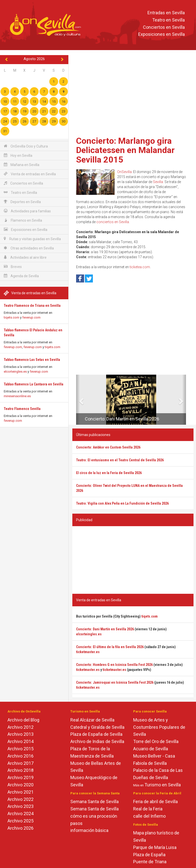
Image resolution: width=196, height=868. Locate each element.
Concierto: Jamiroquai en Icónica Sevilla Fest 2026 (115, 682)
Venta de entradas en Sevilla (30, 174)
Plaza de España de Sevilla (96, 734)
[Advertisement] (133, 94)
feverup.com (31, 317)
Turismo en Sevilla (163, 785)
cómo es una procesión (94, 816)
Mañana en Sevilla (22, 165)
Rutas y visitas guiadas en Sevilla (32, 239)
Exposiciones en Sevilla (161, 34)
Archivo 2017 (21, 763)
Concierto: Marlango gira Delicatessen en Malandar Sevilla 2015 (125, 150)
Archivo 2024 (21, 814)
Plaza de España (149, 855)
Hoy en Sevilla (18, 155)
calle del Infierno (149, 816)
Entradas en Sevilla (166, 13)
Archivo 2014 (21, 741)
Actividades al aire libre (25, 257)
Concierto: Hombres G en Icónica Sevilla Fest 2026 (114, 665)
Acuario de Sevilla (151, 749)
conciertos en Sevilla (113, 222)
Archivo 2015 (21, 749)
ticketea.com (140, 267)
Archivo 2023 (21, 806)
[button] (78, 400)
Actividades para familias (27, 211)
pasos (76, 823)
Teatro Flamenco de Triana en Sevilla (32, 306)
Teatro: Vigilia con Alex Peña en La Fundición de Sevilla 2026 (122, 503)
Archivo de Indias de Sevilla (97, 741)
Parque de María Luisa (155, 847)
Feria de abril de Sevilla (155, 802)
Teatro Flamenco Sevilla (22, 409)
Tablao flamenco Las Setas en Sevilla (32, 360)
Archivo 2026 (21, 828)
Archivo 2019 (21, 777)
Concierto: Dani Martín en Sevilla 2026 (122, 419)
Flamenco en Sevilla (23, 220)
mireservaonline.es (17, 396)
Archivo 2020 (21, 785)
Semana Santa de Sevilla (94, 802)
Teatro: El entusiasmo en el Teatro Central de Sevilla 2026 (120, 460)
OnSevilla (124, 172)
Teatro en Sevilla (168, 20)
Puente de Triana (150, 862)
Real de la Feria (148, 809)
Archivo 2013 (21, 734)
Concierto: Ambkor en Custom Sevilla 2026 (108, 447)
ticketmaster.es (88, 652)
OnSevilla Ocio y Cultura (26, 146)
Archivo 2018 (21, 770)
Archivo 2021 (21, 792)
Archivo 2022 (21, 799)
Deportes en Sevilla (22, 202)
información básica (89, 830)
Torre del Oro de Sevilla (156, 741)
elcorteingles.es (15, 372)
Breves (13, 267)
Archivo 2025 (21, 821)
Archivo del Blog (23, 720)
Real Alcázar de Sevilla (92, 720)
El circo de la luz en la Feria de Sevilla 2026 (109, 473)
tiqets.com (12, 317)
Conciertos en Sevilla (164, 27)
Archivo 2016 (21, 756)
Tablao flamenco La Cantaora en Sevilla (34, 384)
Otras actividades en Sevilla (29, 248)
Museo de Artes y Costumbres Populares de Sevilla (159, 727)
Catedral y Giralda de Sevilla (97, 727)
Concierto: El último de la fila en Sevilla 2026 (110, 647)
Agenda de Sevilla (21, 276)
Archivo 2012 (21, 727)
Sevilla (158, 182)
